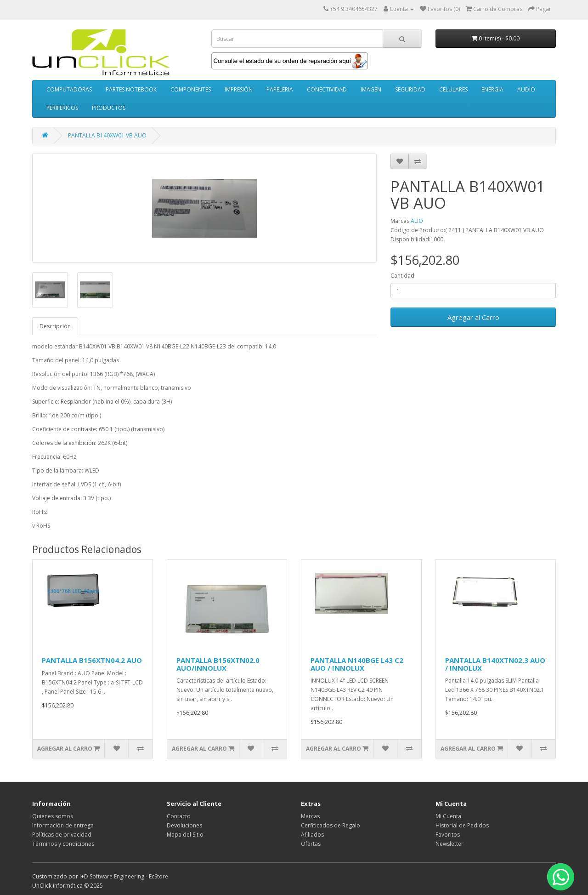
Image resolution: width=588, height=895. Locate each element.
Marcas (310, 816)
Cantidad (402, 276)
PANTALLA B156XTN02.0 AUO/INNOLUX (218, 664)
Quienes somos (53, 816)
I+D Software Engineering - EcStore (124, 876)
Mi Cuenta (448, 816)
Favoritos (448, 835)
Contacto (179, 816)
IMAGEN (371, 89)
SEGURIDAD (410, 89)
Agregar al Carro (473, 317)
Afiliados (312, 835)
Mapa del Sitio (185, 835)
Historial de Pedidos (462, 825)
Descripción (55, 326)
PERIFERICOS (62, 108)
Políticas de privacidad (62, 835)
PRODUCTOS (109, 108)
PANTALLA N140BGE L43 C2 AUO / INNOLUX (357, 664)
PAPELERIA (280, 89)
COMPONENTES (191, 89)
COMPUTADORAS (69, 89)
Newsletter (449, 844)
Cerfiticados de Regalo (331, 825)
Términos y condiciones (63, 844)
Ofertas (311, 844)
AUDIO (526, 89)
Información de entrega (63, 825)
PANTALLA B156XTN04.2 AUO (92, 660)
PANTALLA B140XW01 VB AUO (107, 135)
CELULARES (453, 89)
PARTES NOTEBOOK (131, 89)
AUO (417, 221)
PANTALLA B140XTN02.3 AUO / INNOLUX (495, 664)
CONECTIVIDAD (327, 89)
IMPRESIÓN (239, 89)
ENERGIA (492, 89)
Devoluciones (184, 825)
